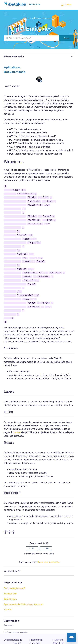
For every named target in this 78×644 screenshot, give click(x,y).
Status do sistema (17, 631)
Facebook (6, 522)
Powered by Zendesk (66, 642)
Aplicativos (36, 18)
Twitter (10, 522)
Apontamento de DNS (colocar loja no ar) (24, 594)
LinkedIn (13, 522)
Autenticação (10, 589)
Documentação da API (15, 578)
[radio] (32, 538)
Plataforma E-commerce (36, 631)
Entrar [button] (68, 5)
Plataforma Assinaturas (58, 631)
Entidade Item (11, 584)
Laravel (17, 422)
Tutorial (8, 600)
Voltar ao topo (12, 561)
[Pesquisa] (32, 38)
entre (13, 623)
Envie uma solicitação (48, 552)
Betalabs (26, 18)
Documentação (49, 18)
